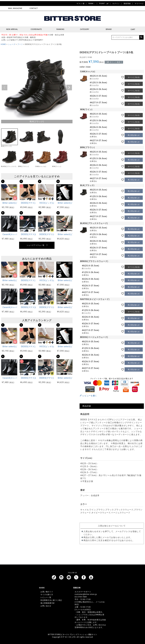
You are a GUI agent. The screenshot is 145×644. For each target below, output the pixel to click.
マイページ (139, 4)
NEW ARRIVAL (12, 29)
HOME (3, 44)
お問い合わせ (46, 606)
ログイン (116, 4)
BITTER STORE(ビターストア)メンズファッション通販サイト (72, 635)
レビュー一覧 (46, 597)
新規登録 (127, 4)
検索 (141, 37)
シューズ (12, 44)
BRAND (109, 29)
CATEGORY (85, 29)
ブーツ (20, 44)
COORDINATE (36, 29)
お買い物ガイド (47, 592)
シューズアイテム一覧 (36, 245)
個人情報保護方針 (48, 603)
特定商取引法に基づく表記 (51, 600)
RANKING (60, 29)
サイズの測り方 (47, 595)
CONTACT (34, 8)
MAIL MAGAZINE (15, 8)
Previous (5, 88)
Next (69, 88)
